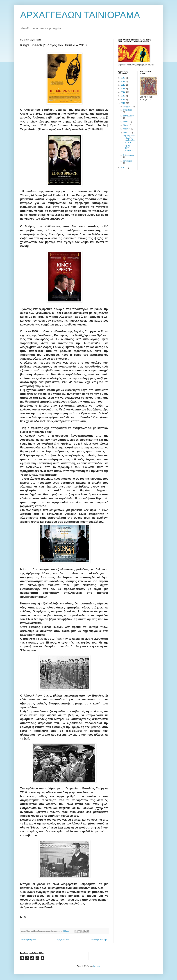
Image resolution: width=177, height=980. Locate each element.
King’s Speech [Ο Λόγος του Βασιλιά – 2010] (129, 139)
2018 (123, 78)
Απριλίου (127, 129)
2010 (123, 168)
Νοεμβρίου (128, 106)
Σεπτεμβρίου (128, 116)
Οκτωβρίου (128, 110)
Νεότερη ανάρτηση (29, 940)
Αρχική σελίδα (63, 940)
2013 (123, 96)
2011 (123, 103)
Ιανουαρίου (128, 161)
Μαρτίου (127, 133)
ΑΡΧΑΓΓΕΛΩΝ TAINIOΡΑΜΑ (80, 15)
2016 (123, 85)
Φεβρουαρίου (129, 155)
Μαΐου (126, 125)
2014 (123, 92)
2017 (123, 81)
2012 (123, 100)
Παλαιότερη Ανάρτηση (99, 940)
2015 (123, 89)
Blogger (96, 966)
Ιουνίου (126, 122)
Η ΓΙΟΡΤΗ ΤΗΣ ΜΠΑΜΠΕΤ (129, 148)
